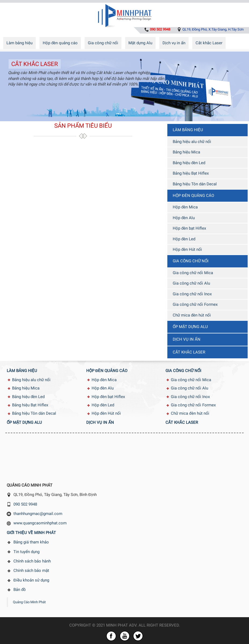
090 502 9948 (25, 504)
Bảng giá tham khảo (31, 542)
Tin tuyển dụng (26, 552)
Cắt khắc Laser (209, 43)
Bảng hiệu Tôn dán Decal (195, 184)
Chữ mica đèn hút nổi (192, 315)
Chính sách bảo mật (31, 571)
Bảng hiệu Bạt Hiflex (191, 173)
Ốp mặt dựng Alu (190, 327)
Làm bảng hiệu (19, 43)
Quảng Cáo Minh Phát (29, 602)
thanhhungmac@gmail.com (38, 514)
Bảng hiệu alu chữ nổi (192, 142)
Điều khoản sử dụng (31, 580)
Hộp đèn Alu (184, 218)
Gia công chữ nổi (103, 43)
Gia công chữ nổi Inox (192, 294)
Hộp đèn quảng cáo (60, 43)
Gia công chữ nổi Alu (191, 283)
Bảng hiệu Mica (186, 152)
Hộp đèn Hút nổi (187, 249)
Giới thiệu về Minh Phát (31, 533)
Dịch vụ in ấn (174, 43)
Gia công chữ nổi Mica (193, 273)
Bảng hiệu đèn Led (189, 163)
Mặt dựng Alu (140, 43)
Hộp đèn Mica (185, 207)
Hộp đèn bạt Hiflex (189, 228)
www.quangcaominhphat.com (40, 523)
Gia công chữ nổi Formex (195, 304)
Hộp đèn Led (184, 239)
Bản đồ (20, 590)
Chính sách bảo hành (32, 561)
